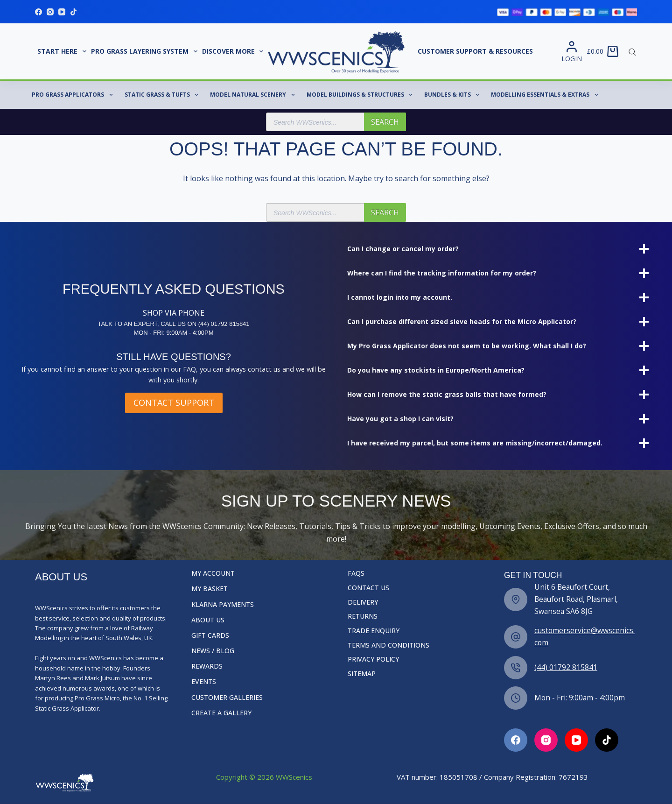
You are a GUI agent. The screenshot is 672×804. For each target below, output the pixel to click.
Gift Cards (210, 635)
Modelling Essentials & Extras (546, 95)
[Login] (572, 52)
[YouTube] (62, 12)
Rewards (207, 666)
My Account (213, 573)
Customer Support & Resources (475, 51)
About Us (208, 620)
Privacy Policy (373, 659)
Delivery (363, 602)
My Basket (210, 589)
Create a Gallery (221, 713)
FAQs (356, 573)
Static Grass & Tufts (163, 95)
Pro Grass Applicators (74, 95)
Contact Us (368, 588)
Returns (363, 616)
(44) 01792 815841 (566, 667)
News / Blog (213, 651)
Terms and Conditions (388, 645)
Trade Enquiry (374, 631)
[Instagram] (50, 12)
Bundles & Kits (454, 95)
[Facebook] (38, 12)
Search (385, 122)
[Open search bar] (632, 51)
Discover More (234, 51)
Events (204, 682)
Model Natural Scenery (254, 95)
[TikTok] (73, 12)
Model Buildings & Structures (361, 95)
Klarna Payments (223, 605)
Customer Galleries (227, 698)
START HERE (63, 51)
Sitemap (362, 674)
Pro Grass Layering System (145, 51)
